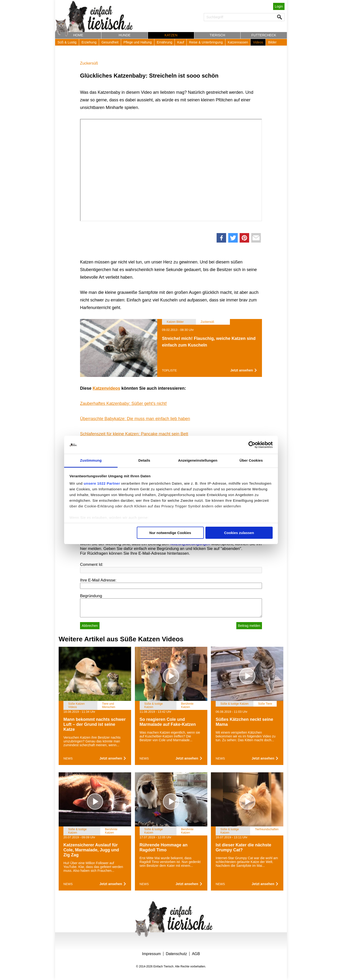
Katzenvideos (106, 388)
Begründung (91, 596)
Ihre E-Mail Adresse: (98, 580)
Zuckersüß (89, 63)
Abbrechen (90, 626)
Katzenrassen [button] (238, 42)
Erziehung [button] (89, 42)
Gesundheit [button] (110, 42)
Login (279, 6)
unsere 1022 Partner (102, 483)
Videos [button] (258, 42)
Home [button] (78, 35)
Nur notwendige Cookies (170, 533)
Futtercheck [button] (264, 35)
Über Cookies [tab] (251, 460)
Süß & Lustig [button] (67, 42)
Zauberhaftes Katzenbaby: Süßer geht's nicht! (123, 403)
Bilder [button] (272, 42)
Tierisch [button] (217, 35)
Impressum (151, 954)
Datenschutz (176, 954)
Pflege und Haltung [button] (138, 42)
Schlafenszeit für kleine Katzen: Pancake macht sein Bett (134, 434)
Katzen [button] (171, 35)
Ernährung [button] (164, 42)
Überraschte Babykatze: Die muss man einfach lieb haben (135, 419)
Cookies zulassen (239, 533)
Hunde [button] (125, 35)
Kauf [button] (181, 42)
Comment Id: (92, 565)
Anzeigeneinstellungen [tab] (198, 460)
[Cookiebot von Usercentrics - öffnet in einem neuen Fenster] (252, 445)
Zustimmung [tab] (91, 460)
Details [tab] (144, 460)
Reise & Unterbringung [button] (206, 42)
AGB (196, 954)
